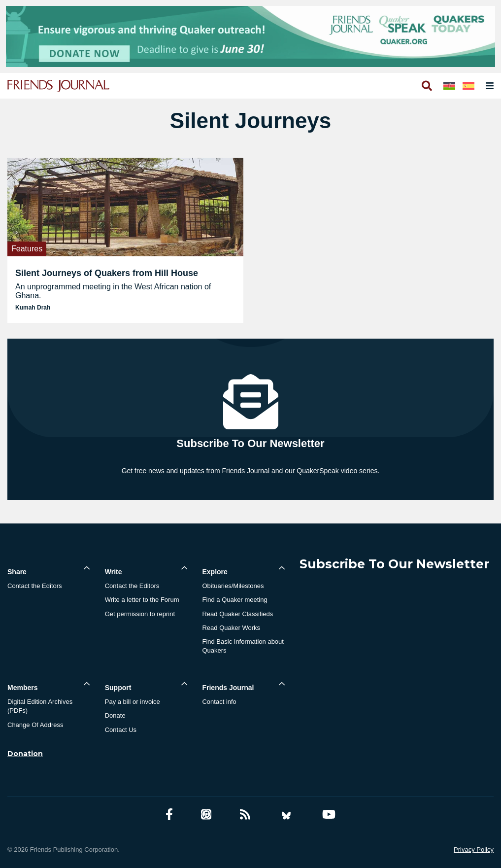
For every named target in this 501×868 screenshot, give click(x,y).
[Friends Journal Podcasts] (206, 815)
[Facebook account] (169, 815)
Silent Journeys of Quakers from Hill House (107, 273)
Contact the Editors (35, 586)
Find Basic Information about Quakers (243, 646)
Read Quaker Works (231, 628)
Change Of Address (35, 725)
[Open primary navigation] (488, 86)
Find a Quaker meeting (234, 600)
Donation (25, 754)
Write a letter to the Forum (142, 600)
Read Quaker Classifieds (237, 614)
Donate (115, 715)
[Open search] (426, 86)
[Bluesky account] (286, 815)
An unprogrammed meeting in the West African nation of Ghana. (113, 291)
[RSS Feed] (245, 815)
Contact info (219, 702)
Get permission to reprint (140, 614)
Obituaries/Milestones (233, 586)
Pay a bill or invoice (133, 702)
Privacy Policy (474, 850)
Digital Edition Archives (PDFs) (40, 706)
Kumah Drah (33, 308)
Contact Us (121, 730)
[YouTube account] (329, 815)
